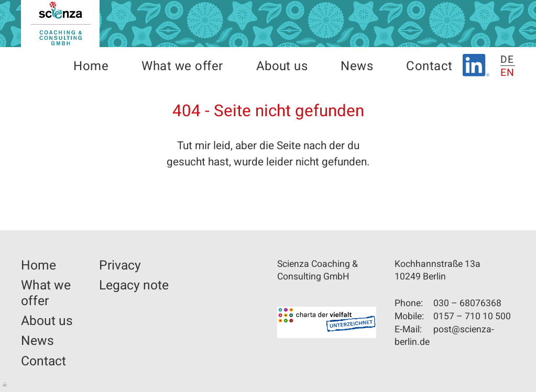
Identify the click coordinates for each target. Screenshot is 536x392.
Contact (429, 66)
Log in (5, 384)
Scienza (60, 24)
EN (508, 73)
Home (91, 66)
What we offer (182, 66)
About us (282, 66)
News (357, 66)
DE (507, 60)
